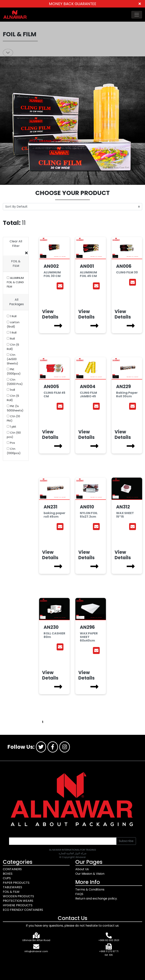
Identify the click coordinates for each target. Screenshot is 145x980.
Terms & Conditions (90, 889)
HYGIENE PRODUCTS (18, 905)
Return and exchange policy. (96, 898)
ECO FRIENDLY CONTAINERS (23, 910)
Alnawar (81, 857)
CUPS (7, 878)
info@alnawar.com (36, 951)
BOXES (8, 874)
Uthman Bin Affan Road (36, 940)
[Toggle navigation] (137, 15)
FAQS (79, 894)
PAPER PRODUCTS (16, 883)
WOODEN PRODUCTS (18, 896)
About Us (82, 869)
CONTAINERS (12, 869)
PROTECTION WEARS (18, 901)
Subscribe (126, 841)
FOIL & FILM (11, 892)
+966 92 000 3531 (109, 940)
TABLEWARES (12, 887)
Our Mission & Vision (90, 874)
